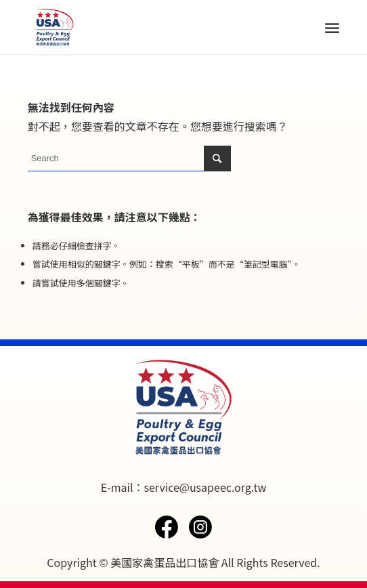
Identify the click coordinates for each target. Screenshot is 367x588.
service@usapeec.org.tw (205, 487)
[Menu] (332, 27)
